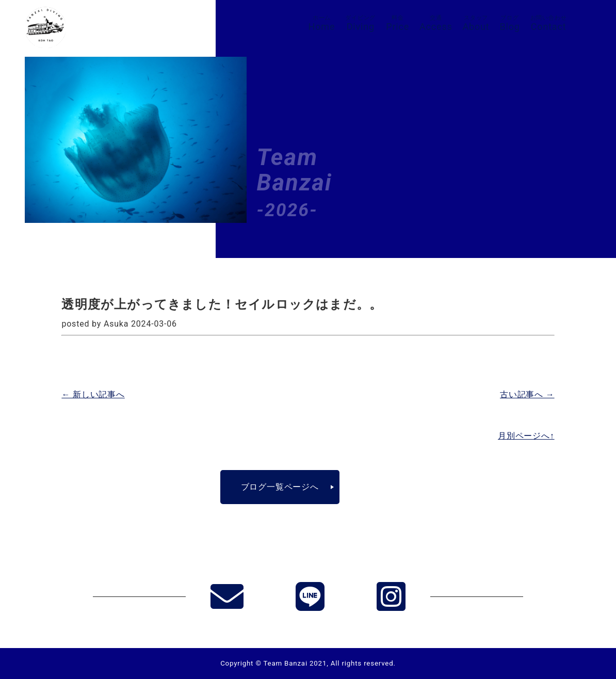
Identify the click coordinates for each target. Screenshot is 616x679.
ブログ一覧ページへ (280, 487)
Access (436, 23)
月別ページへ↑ (526, 436)
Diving (360, 23)
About (476, 23)
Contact (549, 23)
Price (398, 23)
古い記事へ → (527, 394)
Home (322, 23)
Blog (510, 23)
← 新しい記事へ (93, 394)
